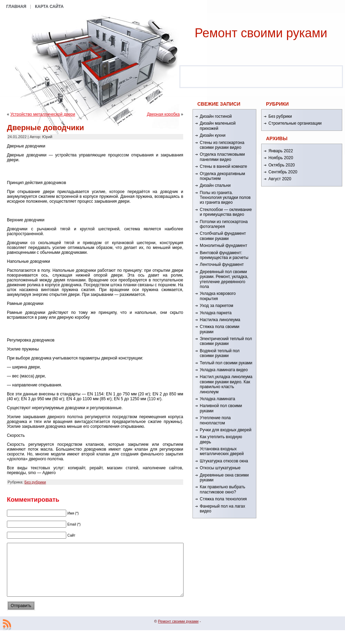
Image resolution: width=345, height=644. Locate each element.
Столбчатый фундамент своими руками (223, 236)
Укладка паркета (216, 313)
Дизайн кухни (213, 135)
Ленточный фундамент (222, 265)
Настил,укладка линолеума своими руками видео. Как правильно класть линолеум (226, 384)
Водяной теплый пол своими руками (220, 353)
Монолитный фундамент (223, 246)
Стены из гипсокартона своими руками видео (222, 145)
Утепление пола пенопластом (215, 420)
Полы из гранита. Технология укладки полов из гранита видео (225, 198)
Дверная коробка (163, 114)
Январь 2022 (281, 151)
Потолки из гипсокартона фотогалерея (224, 224)
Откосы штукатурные (220, 468)
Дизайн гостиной (216, 116)
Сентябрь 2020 (283, 172)
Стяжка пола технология (223, 499)
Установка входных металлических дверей (222, 451)
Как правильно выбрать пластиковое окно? (223, 489)
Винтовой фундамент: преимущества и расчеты (224, 255)
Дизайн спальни (215, 185)
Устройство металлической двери (43, 114)
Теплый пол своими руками (226, 363)
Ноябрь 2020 (281, 158)
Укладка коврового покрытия (218, 296)
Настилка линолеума (220, 320)
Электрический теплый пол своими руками (226, 341)
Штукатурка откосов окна (224, 461)
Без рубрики (35, 482)
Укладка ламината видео (224, 370)
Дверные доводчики (46, 128)
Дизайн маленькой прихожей (218, 126)
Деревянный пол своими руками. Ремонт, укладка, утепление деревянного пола (224, 279)
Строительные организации (295, 123)
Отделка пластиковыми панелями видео (222, 157)
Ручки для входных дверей (226, 430)
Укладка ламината (217, 399)
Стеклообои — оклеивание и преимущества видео (226, 212)
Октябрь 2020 (282, 165)
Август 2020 (280, 179)
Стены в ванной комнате (223, 166)
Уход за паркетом (216, 306)
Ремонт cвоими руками (261, 33)
